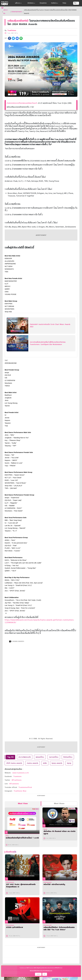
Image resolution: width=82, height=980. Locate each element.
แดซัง (45, 763)
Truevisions (17, 776)
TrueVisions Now (20, 791)
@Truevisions (14, 784)
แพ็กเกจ (19, 3)
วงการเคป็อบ (54, 757)
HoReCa (55, 3)
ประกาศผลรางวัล (25, 757)
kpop (69, 763)
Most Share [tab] (59, 804)
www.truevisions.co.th (21, 773)
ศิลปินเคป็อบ (68, 757)
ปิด (45, 974)
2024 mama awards (14, 763)
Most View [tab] (23, 804)
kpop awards (57, 763)
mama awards (33, 763)
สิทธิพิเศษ (32, 3)
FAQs (64, 3)
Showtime (43, 3)
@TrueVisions (17, 780)
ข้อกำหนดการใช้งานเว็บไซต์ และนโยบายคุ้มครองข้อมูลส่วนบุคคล (41, 971)
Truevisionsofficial (25, 787)
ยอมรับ (38, 974)
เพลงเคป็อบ (40, 757)
